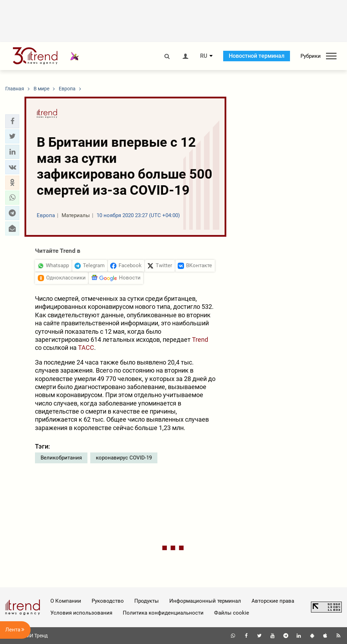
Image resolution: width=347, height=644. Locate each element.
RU (204, 56)
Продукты (147, 601)
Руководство (108, 601)
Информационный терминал (205, 601)
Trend (200, 340)
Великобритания (61, 458)
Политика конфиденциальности (163, 613)
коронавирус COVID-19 (124, 458)
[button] (12, 121)
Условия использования (81, 613)
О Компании (66, 601)
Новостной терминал (257, 56)
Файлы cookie (232, 613)
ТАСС (86, 348)
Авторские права (273, 601)
